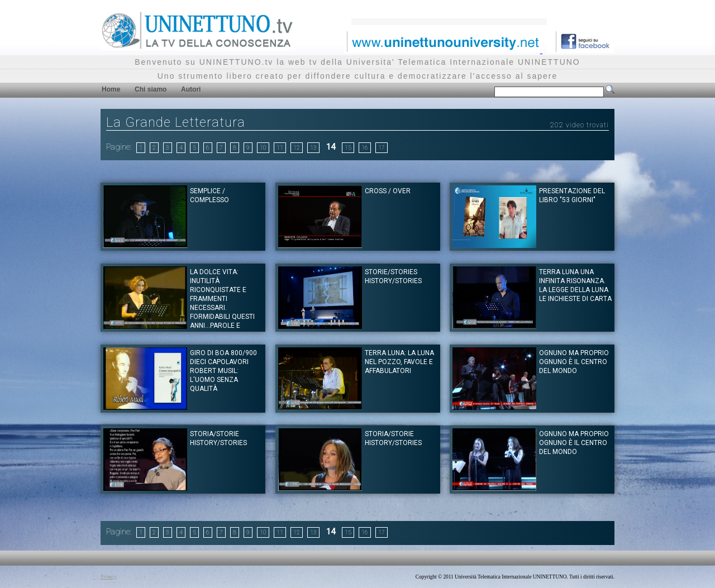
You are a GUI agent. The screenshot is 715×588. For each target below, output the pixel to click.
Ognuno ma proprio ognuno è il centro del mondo (574, 362)
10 (263, 148)
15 (348, 148)
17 (382, 148)
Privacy (109, 577)
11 (280, 148)
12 (297, 148)
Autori (191, 89)
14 (331, 147)
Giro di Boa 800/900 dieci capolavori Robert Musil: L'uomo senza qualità (223, 371)
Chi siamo (151, 89)
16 (365, 148)
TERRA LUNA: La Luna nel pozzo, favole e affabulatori (399, 362)
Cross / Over (388, 191)
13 (313, 148)
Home (111, 89)
